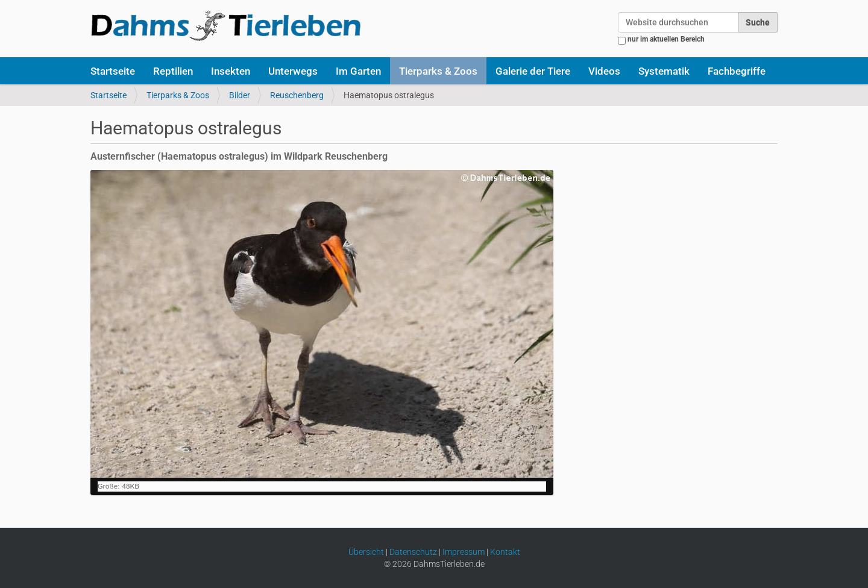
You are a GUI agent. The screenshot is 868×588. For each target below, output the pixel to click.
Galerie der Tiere (533, 71)
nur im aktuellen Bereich (666, 39)
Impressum (464, 552)
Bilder (240, 95)
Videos (604, 71)
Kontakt (505, 552)
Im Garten (358, 71)
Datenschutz (413, 552)
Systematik (664, 71)
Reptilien (173, 71)
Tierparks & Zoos (438, 71)
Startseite (113, 71)
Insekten (231, 71)
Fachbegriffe (737, 71)
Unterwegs (293, 71)
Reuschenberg (297, 95)
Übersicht (366, 552)
